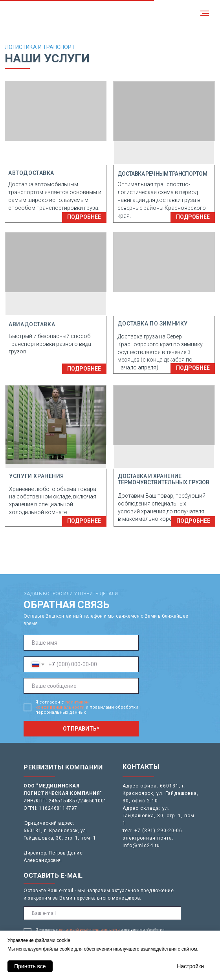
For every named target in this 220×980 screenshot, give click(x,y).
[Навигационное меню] (205, 13)
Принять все (30, 966)
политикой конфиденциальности (62, 705)
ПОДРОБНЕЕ (84, 217)
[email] (102, 913)
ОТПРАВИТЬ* (81, 729)
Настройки (190, 966)
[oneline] (81, 686)
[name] (81, 643)
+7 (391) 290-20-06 (158, 831)
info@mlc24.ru (141, 845)
